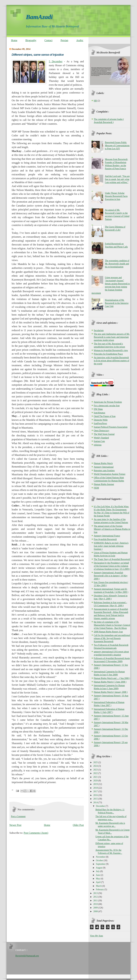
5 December (56, 61)
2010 (96, 904)
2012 (96, 897)
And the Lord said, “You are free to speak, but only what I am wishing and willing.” (117, 179)
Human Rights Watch (103, 463)
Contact (49, 40)
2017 (96, 791)
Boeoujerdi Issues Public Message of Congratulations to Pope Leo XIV (117, 146)
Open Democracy (102, 431)
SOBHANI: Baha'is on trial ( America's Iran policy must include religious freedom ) (111, 546)
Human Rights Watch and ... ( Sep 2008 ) (112, 678)
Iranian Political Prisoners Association (111, 427)
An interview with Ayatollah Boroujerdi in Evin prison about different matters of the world (112, 361)
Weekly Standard (101, 438)
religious (98, 445)
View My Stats (96, 936)
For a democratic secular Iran (107, 406)
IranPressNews (100, 423)
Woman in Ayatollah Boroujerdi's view (111, 350)
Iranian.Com (99, 441)
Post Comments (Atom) (36, 833)
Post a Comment (18, 816)
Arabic (80, 40)
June (98, 875)
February (100, 889)
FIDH (96, 488)
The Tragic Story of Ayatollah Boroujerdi (112, 559)
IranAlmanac (100, 413)
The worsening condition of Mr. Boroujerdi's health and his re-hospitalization (117, 264)
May (98, 879)
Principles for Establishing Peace (108, 354)
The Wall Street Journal (104, 434)
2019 (96, 784)
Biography (31, 40)
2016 (96, 795)
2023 (96, 770)
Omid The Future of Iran (105, 416)
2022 (96, 773)
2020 (96, 781)
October (100, 860)
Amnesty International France (107, 536)
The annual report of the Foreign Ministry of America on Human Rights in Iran (112, 529)
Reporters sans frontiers (104, 471)
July (98, 871)
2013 (96, 893)
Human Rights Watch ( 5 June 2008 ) (110, 682)
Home (14, 40)
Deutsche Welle (101, 420)
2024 (96, 766)
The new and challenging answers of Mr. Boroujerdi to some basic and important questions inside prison (112, 337)
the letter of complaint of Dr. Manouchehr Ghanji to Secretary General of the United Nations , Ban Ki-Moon (112, 625)
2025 (96, 762)
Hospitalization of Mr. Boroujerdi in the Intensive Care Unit (117, 303)
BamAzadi (39, 17)
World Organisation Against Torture (110, 474)
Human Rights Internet (104, 484)
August (99, 868)
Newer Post (15, 825)
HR (95, 101)
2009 (96, 908)
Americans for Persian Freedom (108, 402)
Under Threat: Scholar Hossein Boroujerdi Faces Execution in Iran (116, 196)
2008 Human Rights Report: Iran (108, 632)
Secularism (99, 330)
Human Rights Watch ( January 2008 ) (111, 692)
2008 (96, 911)
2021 (96, 777)
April (99, 882)
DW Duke (98, 409)
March (99, 886)
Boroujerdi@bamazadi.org (27, 956)
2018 (96, 788)
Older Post (78, 825)
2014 (96, 802)
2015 (96, 799)
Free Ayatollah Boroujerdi (105, 539)
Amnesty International (104, 467)
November (101, 857)
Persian (64, 40)
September (101, 864)
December (101, 806)
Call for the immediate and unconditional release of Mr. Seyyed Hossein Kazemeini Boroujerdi (112, 638)
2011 (96, 901)
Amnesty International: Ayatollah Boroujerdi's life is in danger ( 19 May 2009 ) (111, 576)
